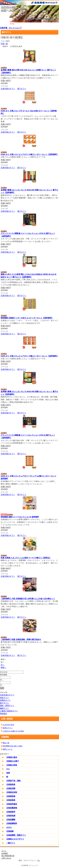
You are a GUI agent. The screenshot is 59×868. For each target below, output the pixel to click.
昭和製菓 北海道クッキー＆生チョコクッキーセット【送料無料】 (27, 318)
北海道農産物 (12, 808)
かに (8, 769)
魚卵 (8, 773)
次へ (2, 665)
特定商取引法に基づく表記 (13, 746)
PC (39, 860)
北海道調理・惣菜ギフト (16, 835)
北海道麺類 (11, 820)
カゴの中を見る (8, 725)
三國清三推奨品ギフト (9, 711)
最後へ (3, 667)
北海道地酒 (11, 816)
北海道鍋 (10, 831)
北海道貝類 (11, 788)
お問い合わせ (6, 858)
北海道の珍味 (12, 765)
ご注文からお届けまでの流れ (13, 731)
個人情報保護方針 (8, 856)
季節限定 (4, 714)
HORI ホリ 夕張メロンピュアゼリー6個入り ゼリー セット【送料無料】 (29, 154)
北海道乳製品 (12, 804)
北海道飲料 (11, 812)
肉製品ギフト (5, 700)
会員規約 (5, 853)
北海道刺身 (11, 784)
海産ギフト (4, 698)
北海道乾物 (11, 796)
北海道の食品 (12, 757)
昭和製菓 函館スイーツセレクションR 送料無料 (20, 517)
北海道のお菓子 (13, 761)
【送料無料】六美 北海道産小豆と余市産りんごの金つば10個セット (28, 599)
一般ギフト (11, 843)
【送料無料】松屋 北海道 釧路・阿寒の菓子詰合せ (21, 639)
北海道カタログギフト (15, 839)
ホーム (4, 851)
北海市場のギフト (8, 89)
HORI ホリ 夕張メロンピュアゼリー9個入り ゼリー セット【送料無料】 (29, 356)
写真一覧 (4, 44)
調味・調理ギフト (7, 706)
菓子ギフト (22, 89)
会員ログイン (8, 728)
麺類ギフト (4, 708)
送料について (8, 749)
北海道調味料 (12, 823)
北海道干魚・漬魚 (13, 781)
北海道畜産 (11, 800)
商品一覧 (6, 743)
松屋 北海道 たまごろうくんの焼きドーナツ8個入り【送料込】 (26, 558)
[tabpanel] (29, 14)
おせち (9, 827)
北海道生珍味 (12, 792)
